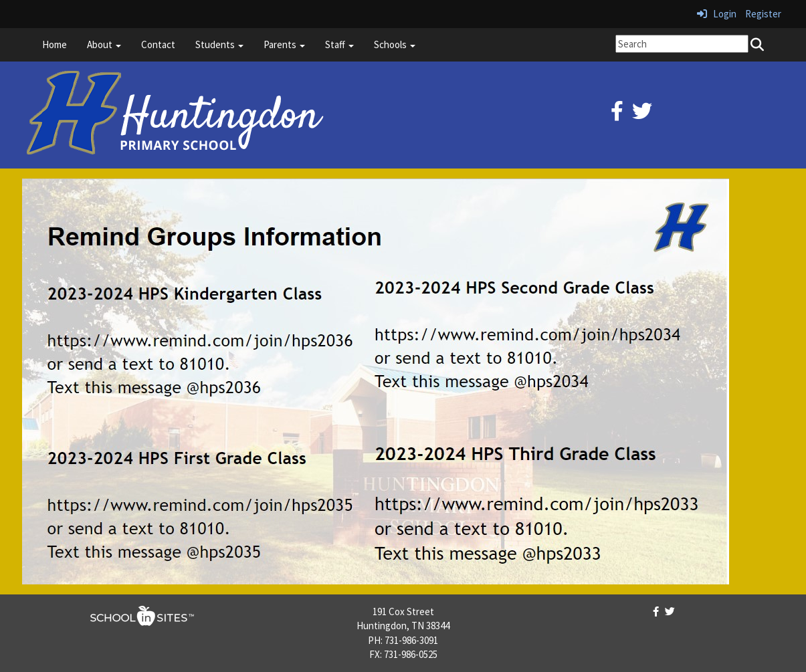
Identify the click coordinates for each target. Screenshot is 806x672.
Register (763, 14)
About (104, 44)
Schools (395, 44)
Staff (339, 44)
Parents (284, 44)
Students (219, 44)
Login (717, 14)
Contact (158, 44)
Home (55, 44)
